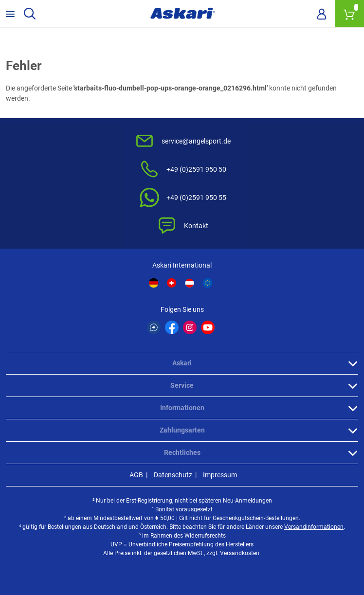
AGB (136, 475)
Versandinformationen (314, 527)
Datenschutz (173, 475)
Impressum (220, 475)
